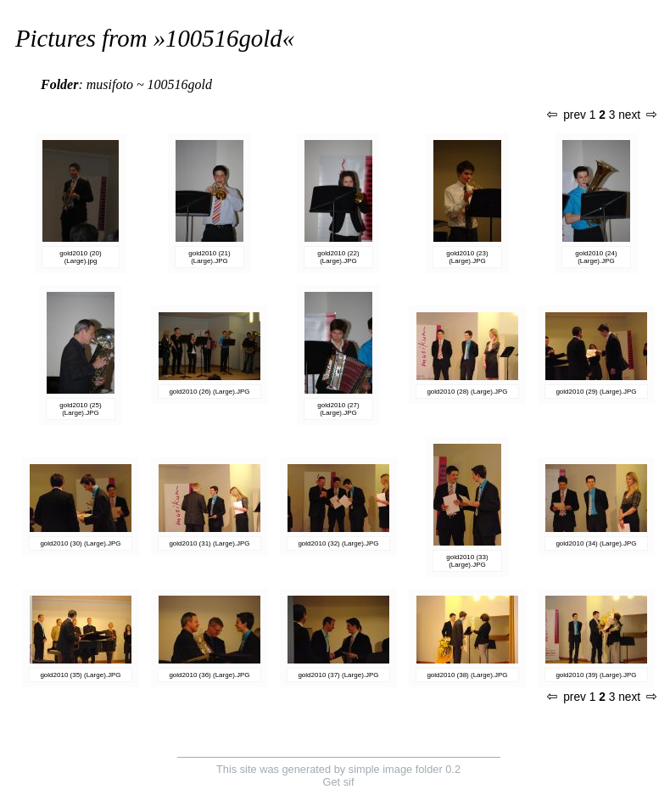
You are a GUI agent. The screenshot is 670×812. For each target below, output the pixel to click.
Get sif (339, 782)
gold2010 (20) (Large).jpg (80, 257)
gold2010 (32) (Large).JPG (338, 543)
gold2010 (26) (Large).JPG (209, 392)
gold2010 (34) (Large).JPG (596, 543)
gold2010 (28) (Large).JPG (467, 392)
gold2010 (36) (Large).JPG (209, 675)
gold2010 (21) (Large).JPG (209, 257)
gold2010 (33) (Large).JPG (467, 561)
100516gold (224, 38)
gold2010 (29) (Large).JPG (596, 392)
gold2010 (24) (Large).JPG (596, 257)
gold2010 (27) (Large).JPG (338, 409)
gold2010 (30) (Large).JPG (80, 543)
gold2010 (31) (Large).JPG (209, 543)
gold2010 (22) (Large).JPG (338, 257)
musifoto (110, 84)
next (637, 115)
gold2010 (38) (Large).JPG (467, 675)
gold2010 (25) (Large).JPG (80, 409)
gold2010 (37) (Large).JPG (338, 675)
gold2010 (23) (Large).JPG (467, 257)
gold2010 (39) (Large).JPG (596, 675)
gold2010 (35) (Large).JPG (80, 675)
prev (567, 115)
